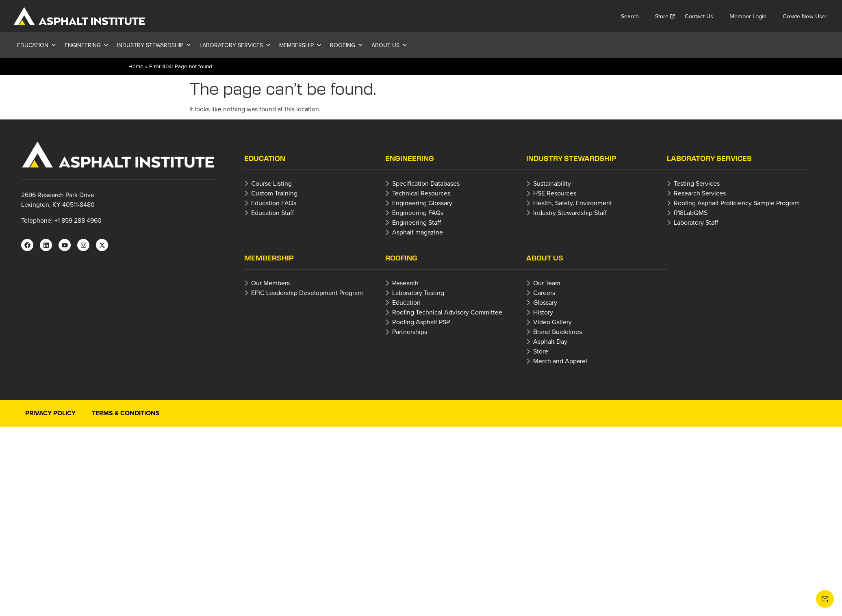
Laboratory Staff (696, 222)
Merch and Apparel (560, 361)
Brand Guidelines (558, 332)
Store (662, 16)
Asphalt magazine (418, 232)
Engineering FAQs (418, 213)
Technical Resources (421, 193)
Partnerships (410, 332)
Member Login (748, 16)
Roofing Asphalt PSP (421, 322)
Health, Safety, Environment (573, 203)
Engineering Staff (417, 222)
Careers (544, 293)
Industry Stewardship (154, 45)
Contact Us (699, 16)
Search (630, 16)
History (543, 312)
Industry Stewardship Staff (570, 213)
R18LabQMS (691, 213)
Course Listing (271, 183)
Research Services (700, 193)
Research (405, 283)
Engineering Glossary (422, 203)
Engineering (87, 45)
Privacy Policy (50, 413)
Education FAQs (274, 203)
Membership (301, 45)
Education (37, 45)
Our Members (270, 283)
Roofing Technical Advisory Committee (447, 312)
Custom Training (274, 193)
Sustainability (552, 183)
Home (136, 66)
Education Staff (272, 213)
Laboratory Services (235, 45)
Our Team (547, 283)
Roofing (347, 45)
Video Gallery (552, 322)
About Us (390, 45)
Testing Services (697, 183)
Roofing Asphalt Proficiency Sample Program (737, 203)
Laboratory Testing (418, 293)
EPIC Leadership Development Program (307, 293)
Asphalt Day (550, 341)
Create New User (805, 16)
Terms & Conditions (126, 413)
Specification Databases (426, 183)
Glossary (545, 302)
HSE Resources (555, 193)
